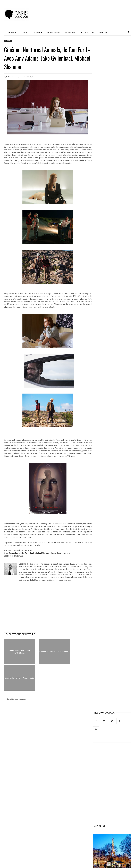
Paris (24, 32)
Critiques (70, 32)
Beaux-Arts (53, 32)
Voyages (37, 32)
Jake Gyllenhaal (34, 532)
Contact (104, 32)
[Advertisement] (85, 10)
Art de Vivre (87, 32)
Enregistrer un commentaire (16, 699)
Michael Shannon (71, 532)
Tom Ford (8, 41)
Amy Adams (51, 535)
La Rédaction (11, 77)
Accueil (12, 32)
